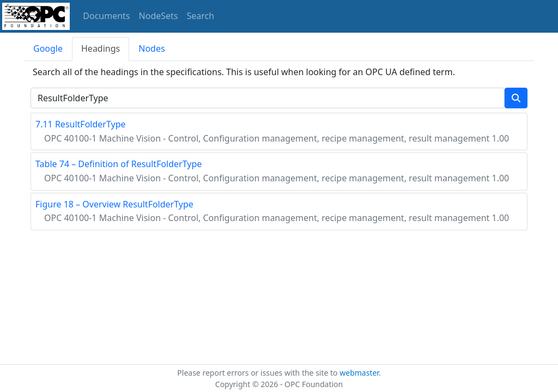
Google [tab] (48, 48)
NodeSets (159, 16)
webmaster (359, 373)
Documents (106, 16)
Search (201, 16)
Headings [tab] (101, 48)
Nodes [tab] (151, 48)
